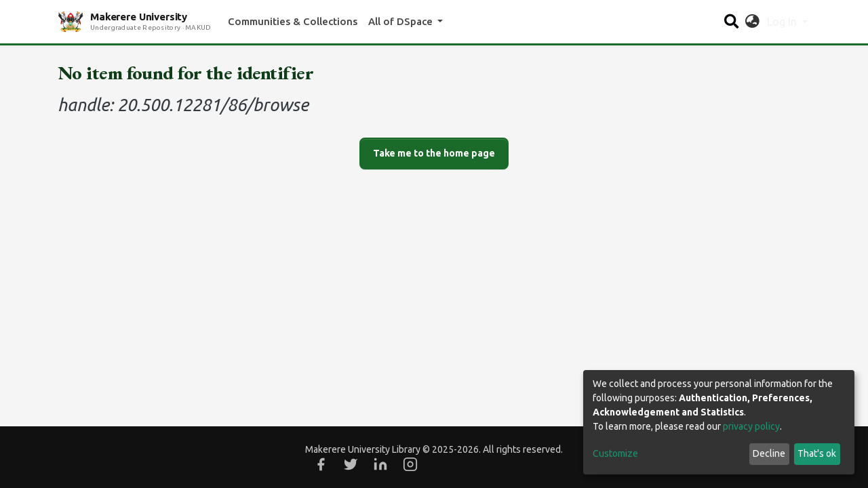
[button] (752, 22)
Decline (769, 453)
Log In (783, 22)
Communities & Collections (293, 21)
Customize (615, 453)
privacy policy (751, 426)
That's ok (817, 453)
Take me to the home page (434, 153)
